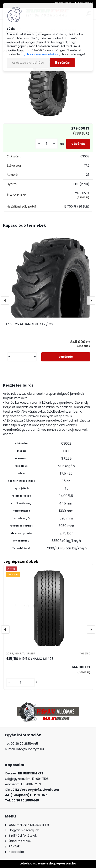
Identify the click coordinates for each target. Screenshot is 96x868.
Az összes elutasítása (28, 63)
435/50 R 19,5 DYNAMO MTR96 (30, 659)
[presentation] (5, 300)
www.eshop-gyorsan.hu (57, 863)
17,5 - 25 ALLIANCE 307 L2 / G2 (30, 324)
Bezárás (62, 62)
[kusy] (47, 144)
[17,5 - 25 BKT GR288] (48, 88)
